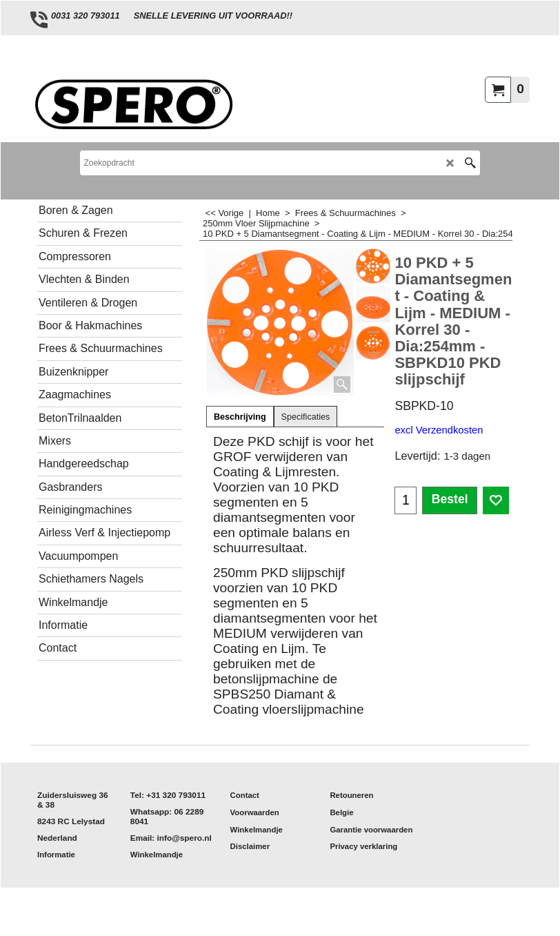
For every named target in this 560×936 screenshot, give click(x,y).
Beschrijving (240, 417)
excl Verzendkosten (439, 430)
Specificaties (306, 417)
